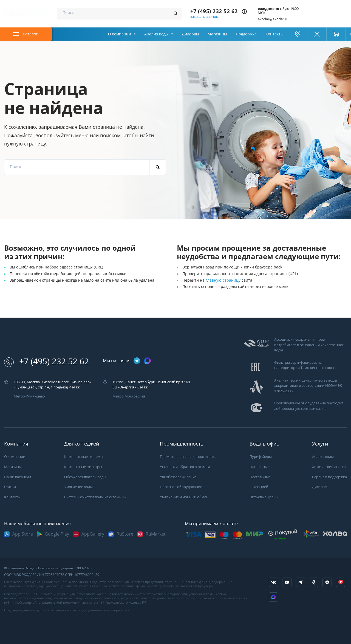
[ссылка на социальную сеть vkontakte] (273, 582)
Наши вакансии (18, 477)
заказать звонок (204, 17)
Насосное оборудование (181, 487)
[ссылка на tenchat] (341, 582)
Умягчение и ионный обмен (184, 497)
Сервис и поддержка (329, 477)
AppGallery (93, 534)
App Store (23, 534)
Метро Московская (129, 396)
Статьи (10, 487)
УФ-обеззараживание (178, 477)
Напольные (260, 467)
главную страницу (224, 280)
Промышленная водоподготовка (188, 457)
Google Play (57, 534)
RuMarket (156, 534)
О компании (120, 34)
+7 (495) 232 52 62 (214, 11)
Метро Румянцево (29, 396)
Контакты (274, 34)
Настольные (260, 477)
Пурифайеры (261, 457)
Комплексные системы (84, 457)
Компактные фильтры (83, 467)
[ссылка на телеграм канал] (137, 361)
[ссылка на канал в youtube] (287, 582)
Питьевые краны (264, 497)
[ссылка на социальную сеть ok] (314, 582)
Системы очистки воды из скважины (95, 497)
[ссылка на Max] (273, 597)
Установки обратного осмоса (185, 467)
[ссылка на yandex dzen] (327, 582)
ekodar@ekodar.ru (273, 19)
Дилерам (190, 34)
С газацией (259, 487)
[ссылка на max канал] (148, 361)
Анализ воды (156, 34)
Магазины (217, 34)
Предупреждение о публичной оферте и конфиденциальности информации (66, 610)
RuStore (125, 534)
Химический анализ (329, 467)
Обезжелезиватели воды (85, 477)
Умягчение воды (78, 487)
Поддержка (246, 34)
